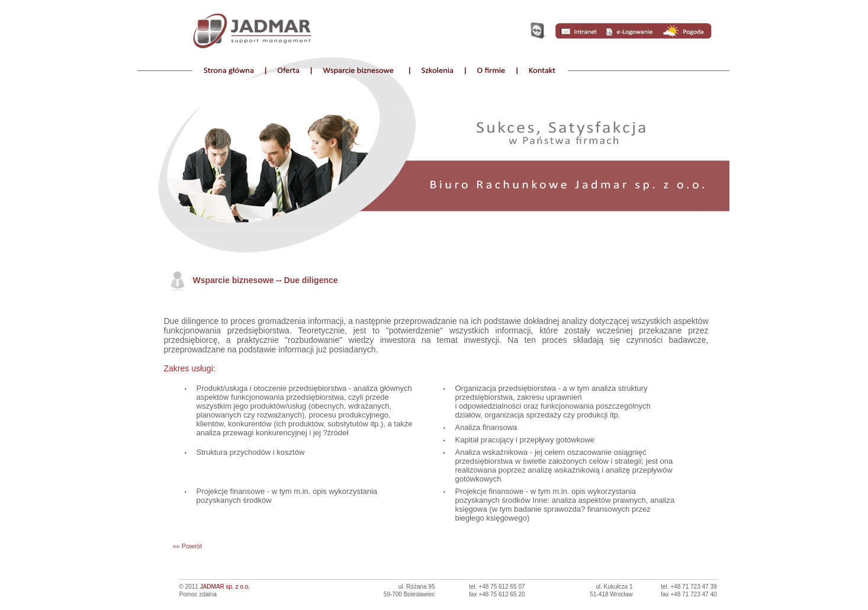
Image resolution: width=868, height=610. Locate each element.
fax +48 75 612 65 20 (497, 594)
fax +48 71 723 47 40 (689, 594)
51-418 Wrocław (611, 594)
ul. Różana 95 (417, 587)
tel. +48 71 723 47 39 (689, 587)
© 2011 (215, 587)
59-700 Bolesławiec (409, 594)
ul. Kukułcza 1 (614, 587)
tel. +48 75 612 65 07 (497, 587)
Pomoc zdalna (198, 594)
